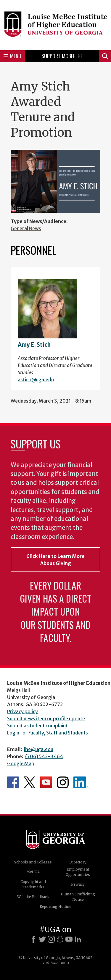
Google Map (21, 763)
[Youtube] (69, 939)
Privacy (78, 884)
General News (26, 228)
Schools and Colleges (33, 862)
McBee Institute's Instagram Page (63, 782)
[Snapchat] (60, 939)
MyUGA (33, 872)
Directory (78, 862)
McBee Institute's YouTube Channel (46, 782)
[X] (42, 939)
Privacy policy (22, 711)
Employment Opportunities (78, 872)
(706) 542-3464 (44, 756)
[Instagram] (51, 939)
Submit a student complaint (37, 726)
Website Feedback (33, 897)
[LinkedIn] (78, 939)
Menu (12, 56)
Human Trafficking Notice (78, 897)
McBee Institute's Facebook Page (13, 782)
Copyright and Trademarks (33, 884)
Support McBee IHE (62, 56)
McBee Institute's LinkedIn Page (81, 782)
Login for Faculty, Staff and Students (48, 733)
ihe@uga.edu (39, 749)
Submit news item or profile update (46, 719)
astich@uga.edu (36, 380)
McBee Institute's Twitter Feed (30, 782)
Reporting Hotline (55, 906)
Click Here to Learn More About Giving (55, 560)
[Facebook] (33, 939)
